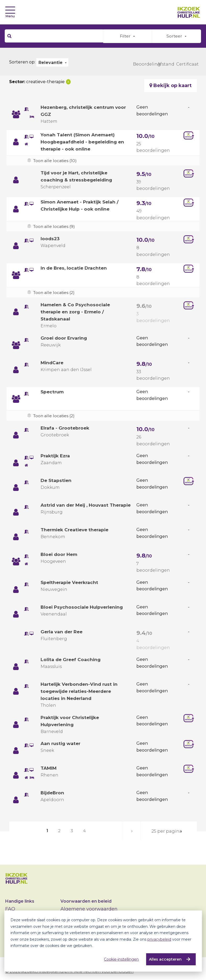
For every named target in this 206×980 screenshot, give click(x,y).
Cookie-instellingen (121, 959)
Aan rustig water (62, 745)
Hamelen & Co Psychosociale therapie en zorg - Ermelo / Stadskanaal (76, 312)
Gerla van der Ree (63, 633)
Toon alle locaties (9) (55, 227)
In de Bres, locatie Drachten (75, 268)
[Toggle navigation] (10, 10)
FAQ (10, 909)
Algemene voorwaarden (89, 909)
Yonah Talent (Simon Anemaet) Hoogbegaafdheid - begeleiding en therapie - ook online (85, 142)
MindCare (53, 363)
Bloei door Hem (60, 556)
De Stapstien (57, 481)
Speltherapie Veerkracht (71, 584)
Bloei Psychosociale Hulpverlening (84, 609)
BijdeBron (53, 794)
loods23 (50, 239)
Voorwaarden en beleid (86, 901)
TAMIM (49, 770)
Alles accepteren (165, 959)
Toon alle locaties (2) (55, 293)
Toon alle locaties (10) (55, 161)
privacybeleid (159, 939)
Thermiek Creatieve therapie (77, 531)
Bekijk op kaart (171, 86)
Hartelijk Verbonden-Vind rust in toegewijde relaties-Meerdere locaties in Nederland (81, 693)
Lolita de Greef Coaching (72, 661)
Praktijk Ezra (56, 456)
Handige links (20, 901)
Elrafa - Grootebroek (66, 428)
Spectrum (53, 392)
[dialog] (103, 941)
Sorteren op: (22, 62)
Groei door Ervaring (65, 338)
